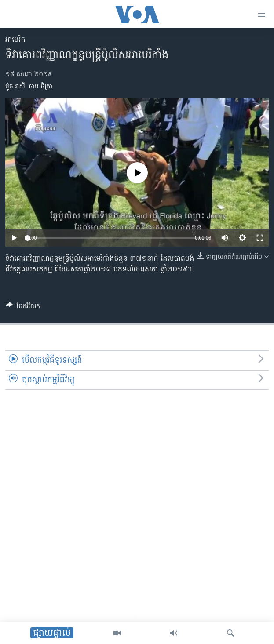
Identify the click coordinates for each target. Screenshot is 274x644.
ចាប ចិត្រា (41, 87)
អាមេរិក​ (15, 40)
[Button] (23, 308)
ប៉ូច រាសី (15, 87)
